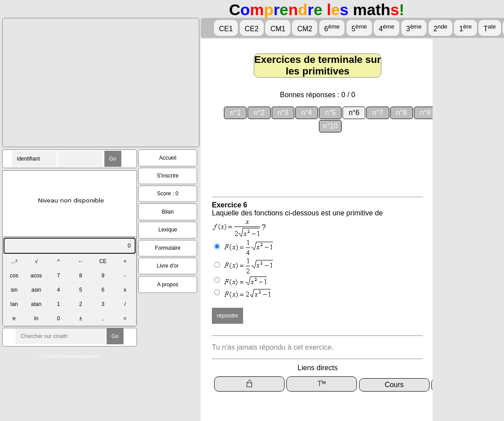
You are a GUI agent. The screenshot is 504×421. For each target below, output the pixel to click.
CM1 (278, 29)
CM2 (305, 29)
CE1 (226, 29)
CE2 (252, 29)
